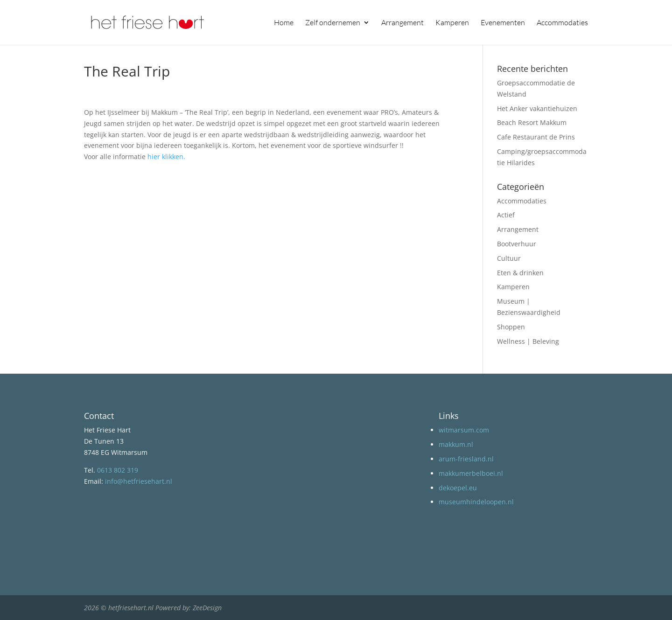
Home (284, 23)
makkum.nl (456, 444)
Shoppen (511, 327)
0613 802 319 (118, 470)
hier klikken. (166, 157)
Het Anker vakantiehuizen (537, 108)
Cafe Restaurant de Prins (536, 137)
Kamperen (452, 23)
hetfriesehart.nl (131, 608)
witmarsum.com (464, 430)
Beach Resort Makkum (532, 122)
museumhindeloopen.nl (476, 502)
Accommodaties (562, 23)
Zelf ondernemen (333, 23)
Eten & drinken (520, 273)
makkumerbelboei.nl (471, 473)
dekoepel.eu (458, 488)
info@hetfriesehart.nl (139, 481)
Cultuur (509, 258)
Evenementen (503, 23)
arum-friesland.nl (466, 459)
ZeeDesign (207, 608)
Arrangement (402, 23)
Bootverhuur (517, 244)
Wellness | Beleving (528, 341)
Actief (506, 215)
